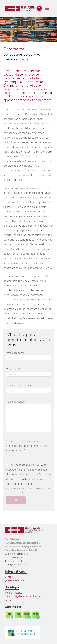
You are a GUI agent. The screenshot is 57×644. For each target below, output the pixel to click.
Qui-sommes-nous (15, 580)
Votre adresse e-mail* (29, 388)
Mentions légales (14, 593)
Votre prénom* (29, 355)
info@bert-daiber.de (17, 565)
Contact (9, 577)
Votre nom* (29, 372)
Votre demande (29, 404)
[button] (39, 8)
